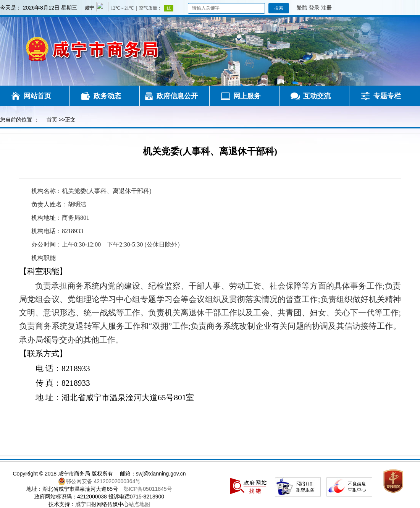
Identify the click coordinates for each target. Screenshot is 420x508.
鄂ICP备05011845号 (148, 489)
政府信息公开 (177, 96)
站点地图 (139, 504)
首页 (52, 120)
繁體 (302, 8)
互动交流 (317, 96)
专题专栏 (387, 96)
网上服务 (247, 96)
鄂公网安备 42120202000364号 (99, 481)
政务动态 (107, 96)
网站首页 (37, 96)
